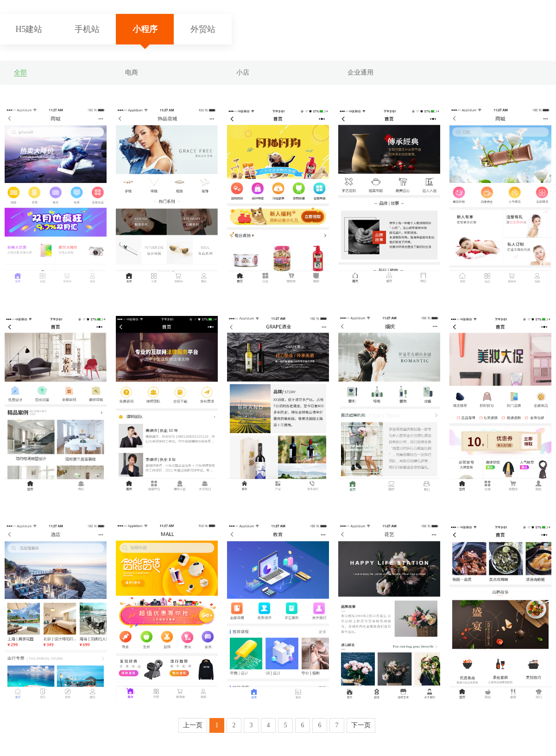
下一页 (361, 725)
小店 (243, 72)
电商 (132, 72)
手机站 (87, 29)
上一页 (193, 725)
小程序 (145, 29)
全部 (20, 72)
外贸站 (203, 29)
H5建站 (29, 29)
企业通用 (360, 72)
